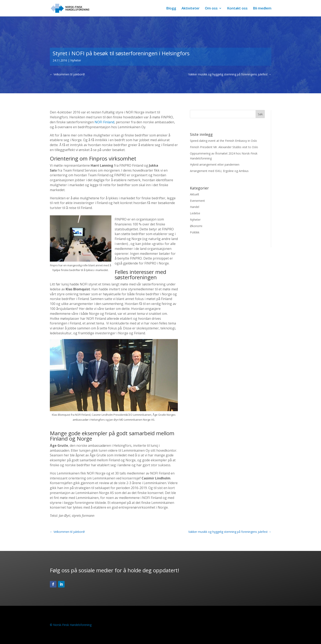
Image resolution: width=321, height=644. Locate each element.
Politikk (195, 232)
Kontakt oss (237, 9)
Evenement (197, 201)
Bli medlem (262, 9)
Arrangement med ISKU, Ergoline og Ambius (219, 171)
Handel (195, 207)
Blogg (171, 9)
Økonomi (196, 226)
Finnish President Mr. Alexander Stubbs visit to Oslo (224, 147)
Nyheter (76, 60)
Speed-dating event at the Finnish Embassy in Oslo (223, 141)
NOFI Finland (104, 122)
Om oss (211, 9)
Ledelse (195, 213)
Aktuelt (195, 194)
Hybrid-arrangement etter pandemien (215, 164)
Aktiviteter (191, 9)
